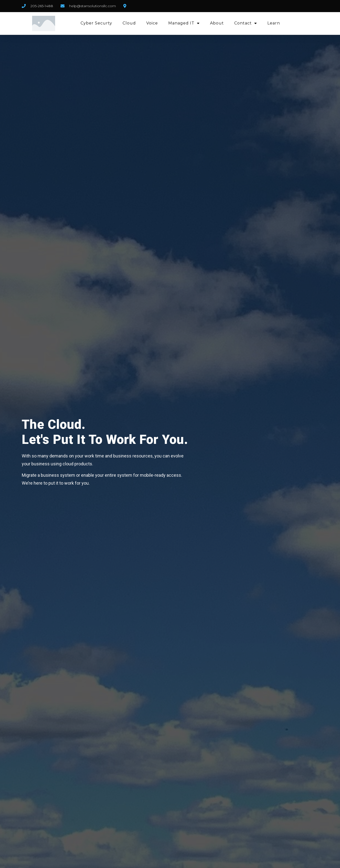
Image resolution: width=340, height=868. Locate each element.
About (217, 23)
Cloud (129, 23)
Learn (274, 23)
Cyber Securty (96, 23)
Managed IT (184, 23)
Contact (246, 23)
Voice (152, 23)
